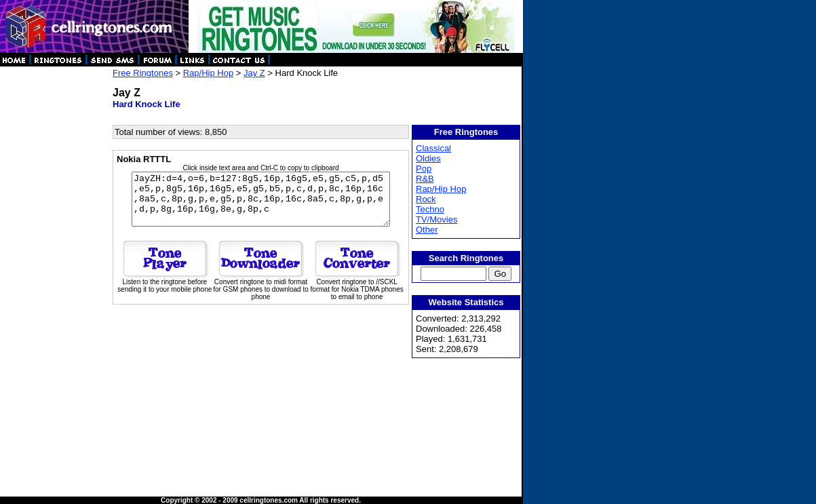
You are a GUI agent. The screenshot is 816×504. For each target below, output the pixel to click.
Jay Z (254, 73)
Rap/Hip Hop (208, 73)
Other (428, 230)
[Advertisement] (56, 271)
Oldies (429, 158)
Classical (434, 148)
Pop (424, 169)
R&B (426, 179)
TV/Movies (437, 219)
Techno (431, 209)
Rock (427, 199)
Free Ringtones (143, 73)
